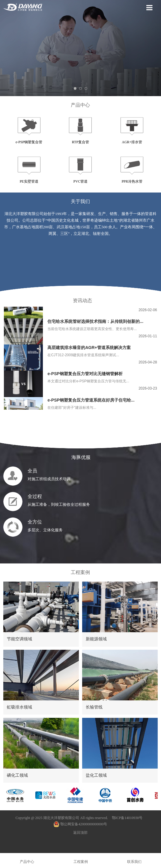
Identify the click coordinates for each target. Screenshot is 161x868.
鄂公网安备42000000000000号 (80, 824)
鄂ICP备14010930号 (127, 818)
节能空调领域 (19, 639)
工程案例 (80, 572)
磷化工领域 (17, 775)
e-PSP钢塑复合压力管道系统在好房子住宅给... (91, 401)
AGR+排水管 (132, 142)
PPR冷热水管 (132, 181)
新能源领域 (96, 639)
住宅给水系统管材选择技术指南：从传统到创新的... (95, 322)
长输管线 (94, 707)
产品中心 (80, 105)
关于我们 (80, 201)
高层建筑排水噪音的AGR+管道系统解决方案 (89, 348)
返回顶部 (80, 833)
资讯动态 (82, 300)
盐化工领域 (96, 775)
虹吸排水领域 (19, 707)
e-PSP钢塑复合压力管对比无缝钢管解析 (85, 375)
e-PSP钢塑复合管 (29, 142)
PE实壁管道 (29, 181)
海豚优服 (80, 457)
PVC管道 (80, 181)
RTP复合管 (80, 142)
